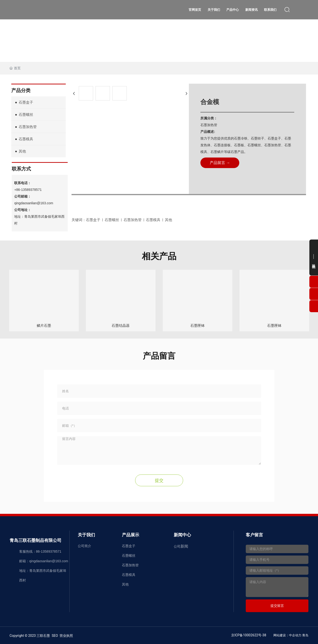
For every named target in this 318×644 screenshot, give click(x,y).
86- (38, 551)
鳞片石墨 (44, 325)
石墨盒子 (129, 546)
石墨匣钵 (198, 325)
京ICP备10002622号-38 (249, 635)
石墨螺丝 (129, 555)
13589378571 (51, 551)
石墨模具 (129, 574)
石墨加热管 (130, 565)
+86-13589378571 (28, 190)
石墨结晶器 (121, 325)
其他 (125, 584)
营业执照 (66, 635)
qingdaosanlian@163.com (34, 203)
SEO (55, 635)
